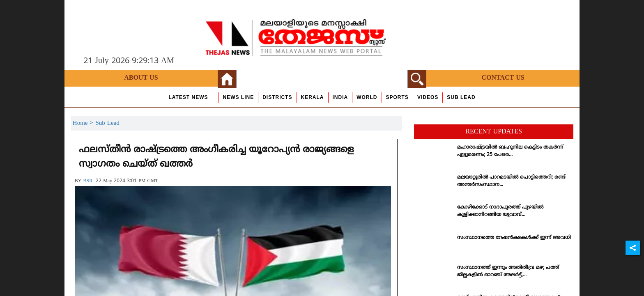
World (367, 97)
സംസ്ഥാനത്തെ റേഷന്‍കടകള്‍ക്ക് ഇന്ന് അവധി (514, 238)
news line (239, 97)
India (340, 97)
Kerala (313, 97)
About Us (141, 78)
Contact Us (503, 78)
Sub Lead (461, 97)
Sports (397, 97)
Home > (84, 123)
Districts (277, 97)
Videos (428, 97)
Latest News (188, 97)
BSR (88, 181)
